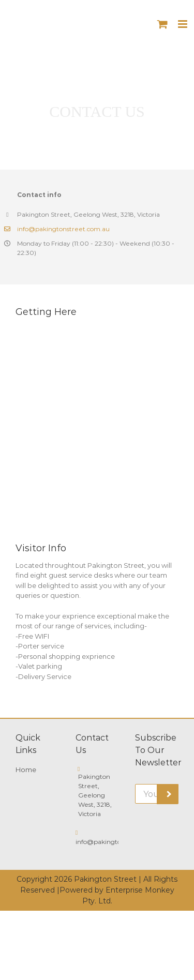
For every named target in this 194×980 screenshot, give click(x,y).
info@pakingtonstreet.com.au (63, 229)
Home (26, 770)
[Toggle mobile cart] (162, 24)
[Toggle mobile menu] (183, 24)
